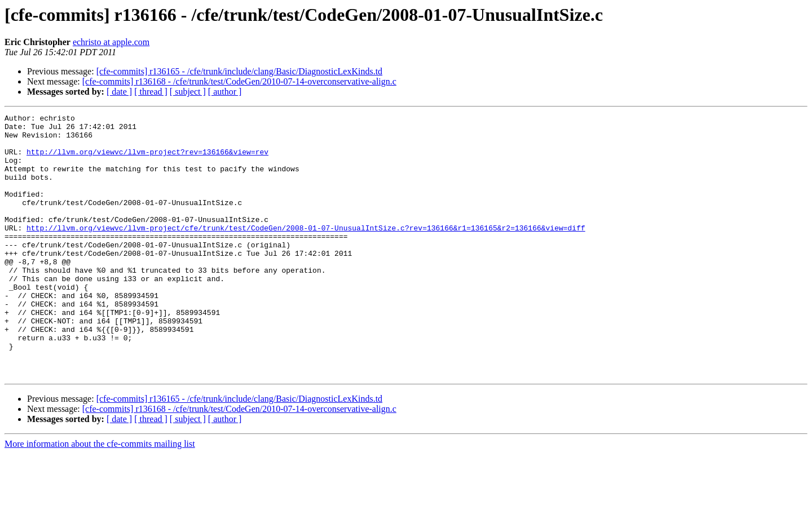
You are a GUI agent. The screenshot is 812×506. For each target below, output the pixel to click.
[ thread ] (151, 92)
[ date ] (119, 92)
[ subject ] (188, 92)
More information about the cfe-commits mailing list (100, 496)
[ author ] (225, 92)
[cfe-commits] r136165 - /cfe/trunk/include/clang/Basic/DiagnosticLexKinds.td (239, 71)
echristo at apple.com (111, 42)
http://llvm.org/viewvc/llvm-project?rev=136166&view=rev (147, 160)
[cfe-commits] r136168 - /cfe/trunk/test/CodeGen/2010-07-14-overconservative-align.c (239, 81)
